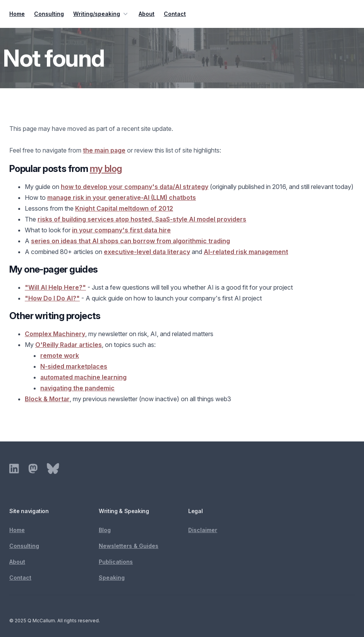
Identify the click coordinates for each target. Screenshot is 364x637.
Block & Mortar (47, 399)
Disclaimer (203, 530)
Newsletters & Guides (129, 546)
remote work (60, 355)
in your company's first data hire (121, 230)
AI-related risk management (246, 252)
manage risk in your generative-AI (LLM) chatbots (122, 197)
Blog (105, 530)
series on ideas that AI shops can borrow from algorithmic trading (130, 241)
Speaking (112, 578)
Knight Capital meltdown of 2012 (124, 208)
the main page (104, 150)
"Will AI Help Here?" (55, 287)
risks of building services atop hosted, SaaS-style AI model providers (142, 219)
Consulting (49, 14)
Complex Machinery (55, 334)
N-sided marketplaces (74, 366)
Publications (116, 562)
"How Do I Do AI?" (52, 298)
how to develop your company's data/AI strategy (135, 187)
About (147, 14)
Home (17, 14)
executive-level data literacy (147, 252)
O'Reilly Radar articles (69, 345)
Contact (175, 14)
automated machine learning (83, 377)
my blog (106, 169)
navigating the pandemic (77, 388)
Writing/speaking (101, 14)
